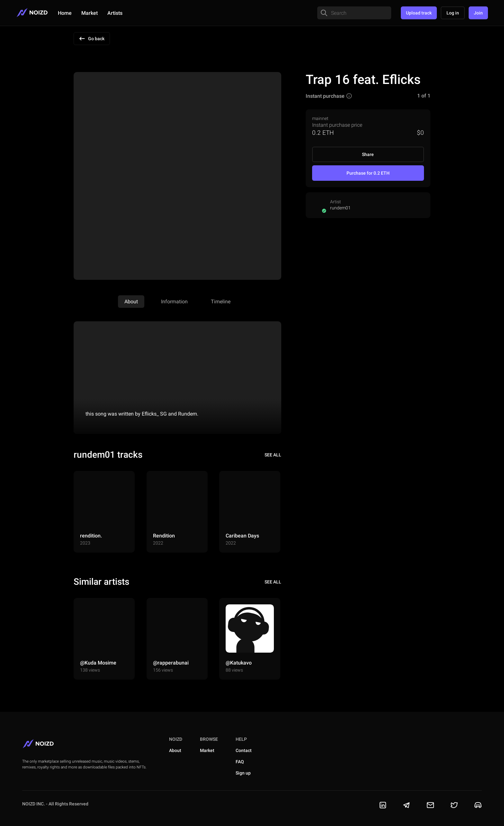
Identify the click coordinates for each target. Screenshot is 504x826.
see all (273, 455)
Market (90, 13)
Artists (115, 13)
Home (65, 13)
